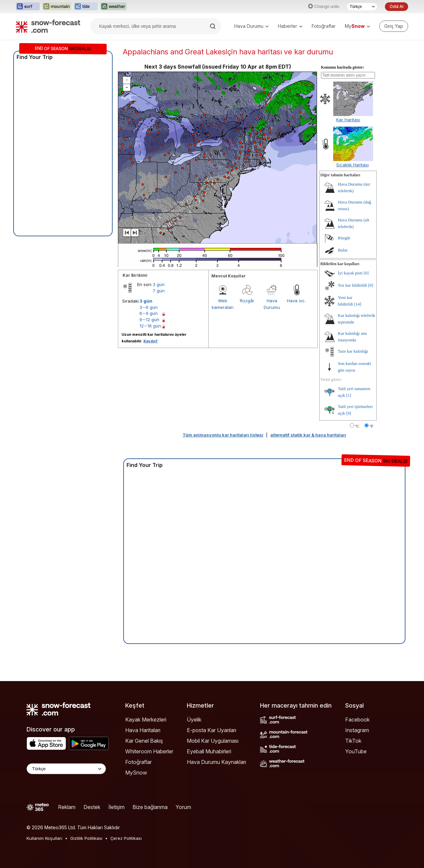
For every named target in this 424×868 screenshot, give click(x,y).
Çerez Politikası (126, 838)
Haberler (290, 26)
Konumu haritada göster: (343, 67)
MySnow (136, 773)
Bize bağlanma (150, 807)
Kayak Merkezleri (146, 720)
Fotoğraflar (324, 26)
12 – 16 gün (150, 326)
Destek (92, 807)
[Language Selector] (66, 769)
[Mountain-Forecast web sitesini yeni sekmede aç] (57, 7)
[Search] (213, 26)
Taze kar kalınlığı (353, 351)
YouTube (356, 751)
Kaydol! (151, 341)
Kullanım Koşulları (44, 838)
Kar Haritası (348, 120)
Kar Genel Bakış (144, 741)
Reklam (67, 807)
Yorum (183, 807)
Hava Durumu (251, 26)
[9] (349, 413)
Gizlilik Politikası (86, 838)
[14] (358, 304)
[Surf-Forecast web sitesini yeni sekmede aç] (28, 7)
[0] (366, 273)
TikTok (353, 741)
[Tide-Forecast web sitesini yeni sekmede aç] (86, 7)
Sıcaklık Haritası (352, 165)
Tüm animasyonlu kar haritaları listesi (223, 435)
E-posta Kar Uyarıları (212, 730)
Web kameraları (223, 304)
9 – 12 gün (149, 319)
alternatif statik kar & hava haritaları (308, 435)
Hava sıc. (296, 301)
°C (357, 426)
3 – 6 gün (149, 307)
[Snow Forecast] (48, 26)
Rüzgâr (247, 301)
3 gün (159, 284)
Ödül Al (397, 6)
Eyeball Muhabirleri (209, 751)
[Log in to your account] (394, 26)
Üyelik (194, 720)
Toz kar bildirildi (352, 285)
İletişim (116, 807)
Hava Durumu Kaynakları (216, 762)
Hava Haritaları (143, 730)
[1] (349, 395)
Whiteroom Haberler (149, 751)
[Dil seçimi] (362, 7)
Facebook (357, 720)
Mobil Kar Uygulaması (213, 741)
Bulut (343, 250)
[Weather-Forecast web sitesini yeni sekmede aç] (113, 7)
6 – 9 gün (149, 313)
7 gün (159, 291)
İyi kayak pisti (350, 273)
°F (371, 426)
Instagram (357, 730)
